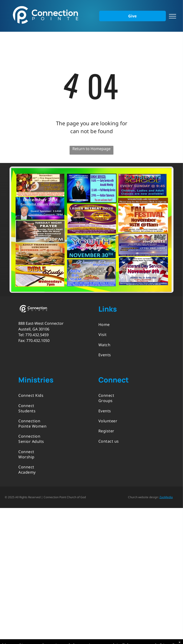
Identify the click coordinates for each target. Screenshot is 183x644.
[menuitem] (114, 325)
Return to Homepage (91, 149)
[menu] (173, 16)
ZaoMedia (166, 497)
